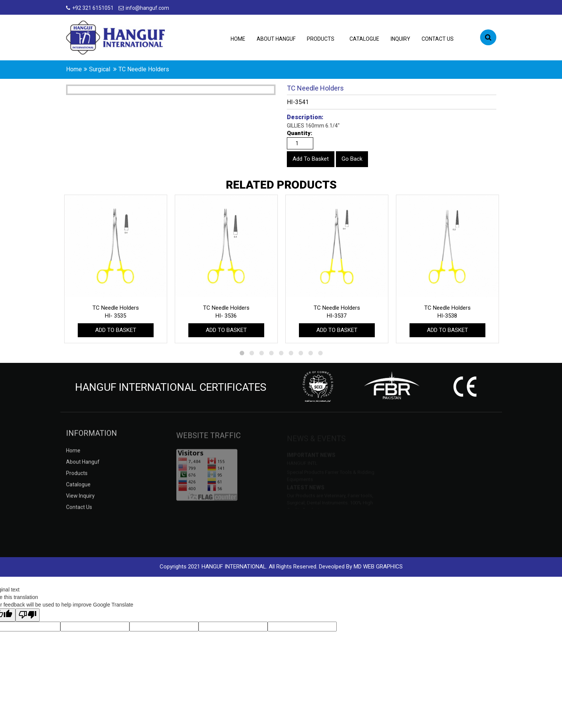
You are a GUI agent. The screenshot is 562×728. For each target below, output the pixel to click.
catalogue (364, 39)
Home (238, 39)
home (74, 69)
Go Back (352, 159)
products (321, 39)
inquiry (400, 39)
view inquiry (80, 501)
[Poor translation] (28, 615)
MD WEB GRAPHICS (378, 567)
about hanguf (276, 39)
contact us (438, 39)
